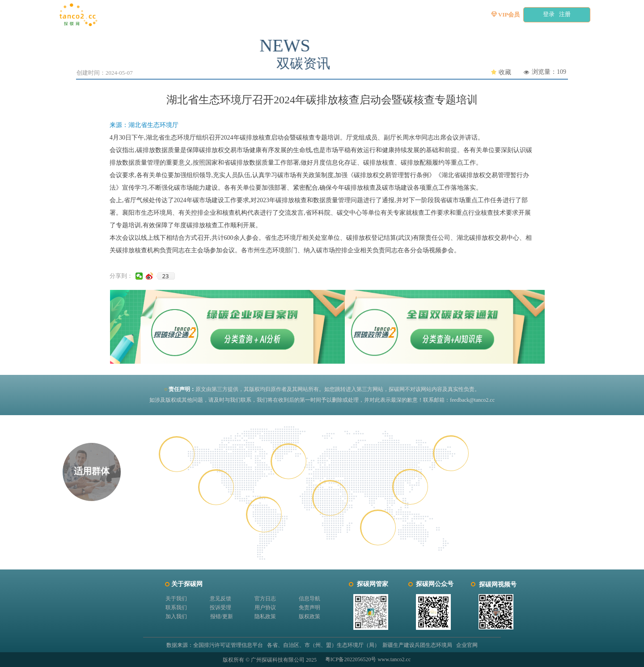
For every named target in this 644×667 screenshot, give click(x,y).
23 (166, 276)
